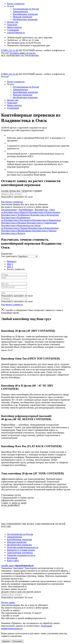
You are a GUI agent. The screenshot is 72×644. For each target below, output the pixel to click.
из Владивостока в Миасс (14, 212)
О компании (13, 30)
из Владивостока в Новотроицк (41, 228)
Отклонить (18, 641)
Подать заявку (8, 602)
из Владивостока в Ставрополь (39, 223)
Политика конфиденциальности (23, 547)
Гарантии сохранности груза (21, 555)
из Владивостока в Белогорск (42, 215)
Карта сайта (13, 560)
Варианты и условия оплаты (21, 550)
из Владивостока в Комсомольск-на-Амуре (29, 224)
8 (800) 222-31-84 (10, 50)
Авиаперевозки (20, 11)
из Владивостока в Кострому (15, 220)
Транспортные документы (20, 553)
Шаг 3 (10, 267)
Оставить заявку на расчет (23, 53)
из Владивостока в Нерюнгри (44, 220)
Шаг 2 (10, 264)
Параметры (7, 254)
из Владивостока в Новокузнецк (42, 212)
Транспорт (12, 25)
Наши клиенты (14, 27)
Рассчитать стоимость (12, 202)
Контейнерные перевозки (25, 14)
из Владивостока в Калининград (30, 216)
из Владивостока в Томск (42, 231)
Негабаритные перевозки (25, 19)
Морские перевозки (22, 17)
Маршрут (12, 261)
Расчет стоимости (16, 4)
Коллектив (12, 558)
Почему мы (13, 22)
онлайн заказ (7, 565)
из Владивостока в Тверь (13, 228)
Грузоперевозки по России (26, 9)
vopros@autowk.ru (16, 33)
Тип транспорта (9, 256)
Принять (6, 641)
